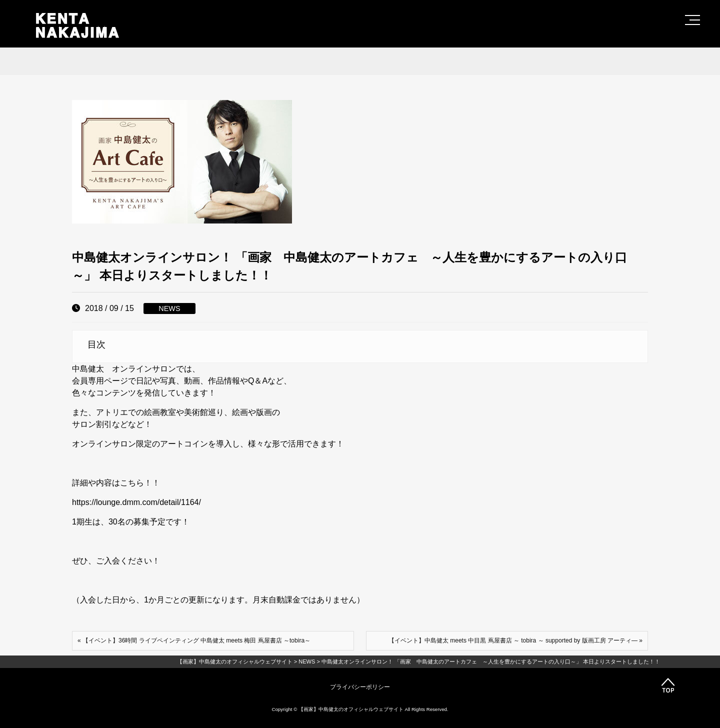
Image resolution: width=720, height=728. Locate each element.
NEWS (169, 308)
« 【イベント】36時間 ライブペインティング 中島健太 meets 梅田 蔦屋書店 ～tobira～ (194, 640)
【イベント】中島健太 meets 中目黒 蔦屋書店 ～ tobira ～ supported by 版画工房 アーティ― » (515, 640)
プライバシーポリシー (360, 687)
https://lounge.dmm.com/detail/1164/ (136, 502)
